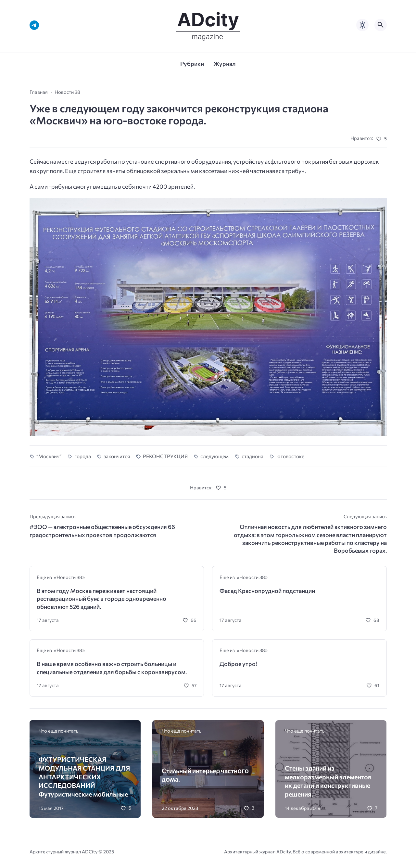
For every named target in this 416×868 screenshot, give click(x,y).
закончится (117, 456)
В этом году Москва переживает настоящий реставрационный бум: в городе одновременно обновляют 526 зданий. (101, 599)
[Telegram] (34, 25)
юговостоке (290, 456)
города (83, 456)
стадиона (252, 456)
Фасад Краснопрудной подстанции (267, 591)
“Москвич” (49, 456)
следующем (214, 456)
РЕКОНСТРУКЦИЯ (165, 456)
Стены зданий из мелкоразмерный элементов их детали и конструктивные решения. (328, 781)
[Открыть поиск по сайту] (381, 25)
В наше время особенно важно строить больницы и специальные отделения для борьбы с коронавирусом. (112, 668)
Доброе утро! (238, 664)
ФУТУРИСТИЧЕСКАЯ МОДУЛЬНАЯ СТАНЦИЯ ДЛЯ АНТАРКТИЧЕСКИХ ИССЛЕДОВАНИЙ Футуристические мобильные (84, 777)
